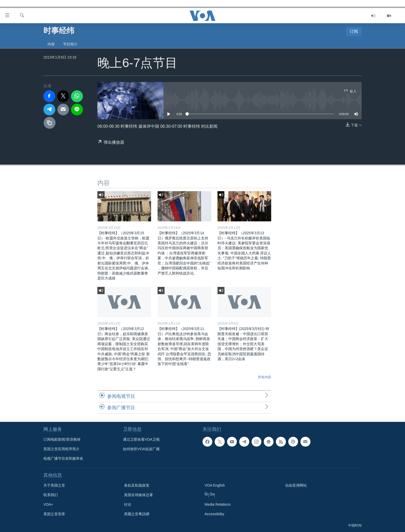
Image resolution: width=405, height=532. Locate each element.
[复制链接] (50, 123)
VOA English (215, 485)
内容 (51, 44)
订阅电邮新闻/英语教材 (62, 439)
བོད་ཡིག (210, 495)
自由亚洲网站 (296, 485)
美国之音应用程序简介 (61, 449)
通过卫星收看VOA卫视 (141, 439)
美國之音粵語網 (137, 514)
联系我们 (51, 495)
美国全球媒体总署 (138, 495)
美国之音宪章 (54, 514)
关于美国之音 (54, 485)
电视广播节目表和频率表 (63, 458)
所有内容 (264, 377)
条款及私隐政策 (137, 485)
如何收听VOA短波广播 (141, 449)
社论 (128, 504)
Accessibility (214, 514)
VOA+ (48, 504)
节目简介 (70, 44)
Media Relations (217, 504)
